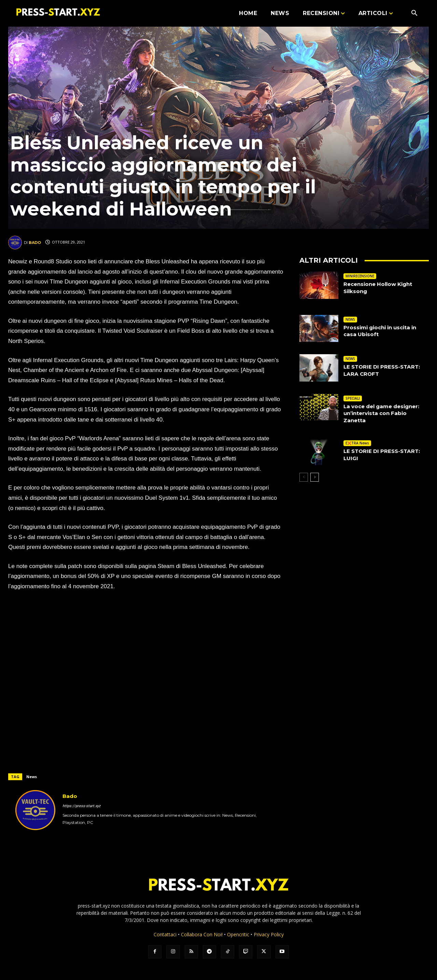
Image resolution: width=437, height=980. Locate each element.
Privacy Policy (269, 934)
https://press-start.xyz (81, 806)
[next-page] (315, 477)
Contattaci (165, 934)
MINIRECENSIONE (360, 276)
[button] (414, 14)
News (32, 777)
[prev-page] (304, 477)
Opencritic (239, 934)
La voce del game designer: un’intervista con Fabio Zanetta (385, 413)
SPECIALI (353, 398)
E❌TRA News (357, 443)
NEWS (350, 319)
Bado (35, 243)
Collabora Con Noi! (202, 934)
